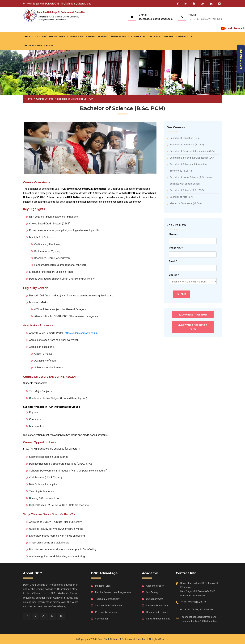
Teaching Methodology (107, 599)
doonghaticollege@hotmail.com (156, 19)
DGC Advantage (53, 36)
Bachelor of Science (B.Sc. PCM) (76, 99)
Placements (136, 36)
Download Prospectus (193, 315)
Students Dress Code (157, 606)
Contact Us (184, 36)
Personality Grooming (107, 612)
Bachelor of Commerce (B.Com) (185, 145)
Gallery (153, 36)
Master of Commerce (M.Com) (185, 203)
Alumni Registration (39, 45)
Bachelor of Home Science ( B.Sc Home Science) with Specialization (189, 181)
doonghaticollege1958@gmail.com (200, 621)
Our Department (155, 599)
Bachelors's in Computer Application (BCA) (191, 158)
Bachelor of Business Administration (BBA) (191, 151)
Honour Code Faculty (157, 612)
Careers (168, 36)
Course (174, 275)
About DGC (32, 36)
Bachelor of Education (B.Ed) (184, 138)
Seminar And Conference (108, 606)
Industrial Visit (103, 586)
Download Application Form (193, 327)
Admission (117, 36)
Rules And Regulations (158, 619)
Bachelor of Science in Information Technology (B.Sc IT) (187, 168)
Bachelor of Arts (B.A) (180, 197)
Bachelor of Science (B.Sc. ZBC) (185, 190)
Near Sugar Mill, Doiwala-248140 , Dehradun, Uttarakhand (57, 4)
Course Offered (96, 36)
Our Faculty (152, 592)
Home (29, 99)
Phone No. (176, 248)
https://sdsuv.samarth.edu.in (81, 333)
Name (173, 234)
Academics (74, 36)
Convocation (102, 619)
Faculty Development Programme (113, 592)
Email (173, 261)
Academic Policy (155, 586)
